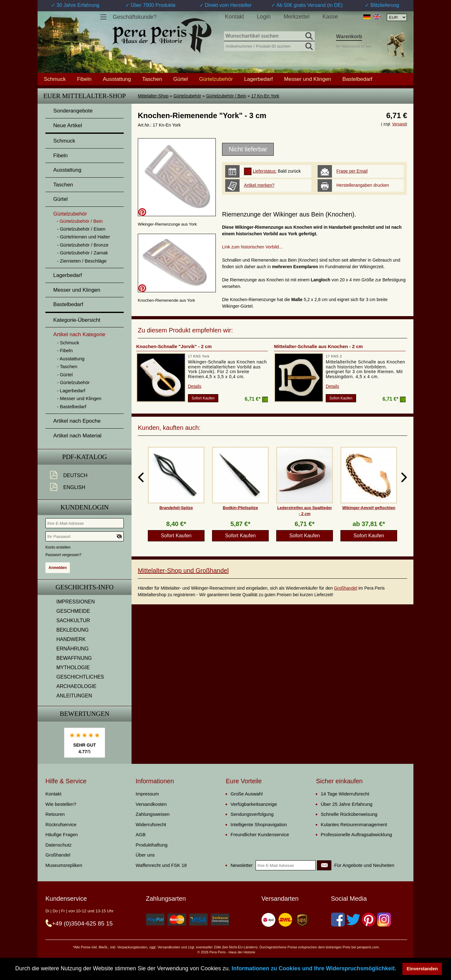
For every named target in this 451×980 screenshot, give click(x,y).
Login (264, 17)
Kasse (330, 17)
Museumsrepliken (64, 865)
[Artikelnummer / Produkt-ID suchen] (269, 46)
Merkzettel (296, 17)
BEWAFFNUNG (74, 658)
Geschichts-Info (85, 587)
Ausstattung (117, 79)
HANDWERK (71, 639)
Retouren (55, 814)
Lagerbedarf (258, 79)
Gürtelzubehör (187, 96)
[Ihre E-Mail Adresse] (85, 523)
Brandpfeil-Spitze (176, 508)
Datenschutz (58, 845)
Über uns (145, 855)
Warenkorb (349, 36)
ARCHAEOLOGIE (76, 686)
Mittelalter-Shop (153, 96)
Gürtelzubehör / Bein (226, 96)
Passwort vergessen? (63, 555)
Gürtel (180, 79)
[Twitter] (353, 920)
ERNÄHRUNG (73, 649)
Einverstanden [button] (422, 969)
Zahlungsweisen (153, 814)
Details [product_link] (195, 386)
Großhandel (345, 588)
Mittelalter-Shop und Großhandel (183, 571)
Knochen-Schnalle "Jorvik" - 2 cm (174, 346)
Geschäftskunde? (135, 17)
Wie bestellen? (61, 804)
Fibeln (84, 79)
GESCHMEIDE (73, 611)
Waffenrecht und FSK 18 (161, 865)
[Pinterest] (369, 920)
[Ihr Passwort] (85, 536)
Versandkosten (151, 804)
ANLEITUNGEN (74, 696)
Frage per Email (352, 171)
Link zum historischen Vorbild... (252, 247)
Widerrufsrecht (151, 824)
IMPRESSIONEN (76, 602)
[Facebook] (338, 920)
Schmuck (55, 79)
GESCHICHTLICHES (80, 677)
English (74, 487)
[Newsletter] (324, 865)
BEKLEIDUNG (73, 630)
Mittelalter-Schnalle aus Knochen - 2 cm (318, 346)
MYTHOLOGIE (73, 667)
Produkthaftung (152, 845)
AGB (141, 834)
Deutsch (75, 475)
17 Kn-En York (265, 96)
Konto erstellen (58, 547)
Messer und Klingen (308, 79)
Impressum (147, 794)
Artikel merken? (259, 185)
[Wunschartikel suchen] (269, 36)
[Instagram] (384, 920)
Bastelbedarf (357, 79)
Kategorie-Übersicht (77, 320)
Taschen (152, 79)
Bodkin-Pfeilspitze (240, 508)
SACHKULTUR (73, 620)
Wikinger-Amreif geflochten (369, 508)
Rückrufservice (61, 824)
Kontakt (234, 17)
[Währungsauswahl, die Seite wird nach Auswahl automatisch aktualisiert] (397, 17)
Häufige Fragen (62, 834)
